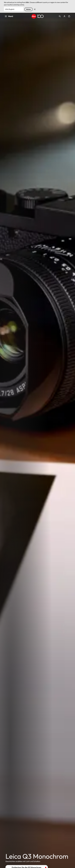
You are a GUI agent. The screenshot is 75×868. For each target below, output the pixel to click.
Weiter (29, 9)
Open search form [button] (60, 16)
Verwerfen (35, 9)
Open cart (69, 16)
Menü (9, 16)
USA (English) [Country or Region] (10, 9)
